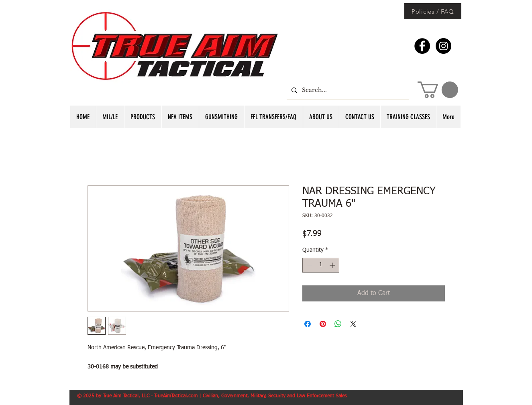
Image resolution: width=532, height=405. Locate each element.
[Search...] (347, 90)
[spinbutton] (321, 265)
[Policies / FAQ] (433, 11)
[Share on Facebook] (308, 324)
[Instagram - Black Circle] (443, 46)
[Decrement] (309, 265)
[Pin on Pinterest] (323, 324)
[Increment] (333, 265)
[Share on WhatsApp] (338, 324)
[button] (438, 90)
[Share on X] (353, 324)
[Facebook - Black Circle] (422, 46)
